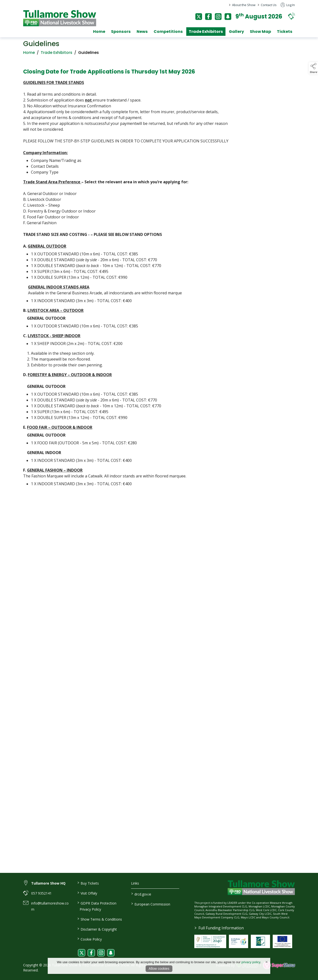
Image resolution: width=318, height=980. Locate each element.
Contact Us (269, 5)
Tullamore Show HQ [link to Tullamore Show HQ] (48, 883)
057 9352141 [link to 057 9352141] (41, 893)
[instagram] (218, 17)
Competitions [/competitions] (168, 32)
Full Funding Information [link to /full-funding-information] (219, 928)
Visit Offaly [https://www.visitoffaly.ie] (87, 893)
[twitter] (199, 17)
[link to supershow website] (279, 965)
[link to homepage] (60, 18)
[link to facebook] (91, 953)
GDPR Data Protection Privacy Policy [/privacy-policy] (97, 906)
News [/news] (142, 32)
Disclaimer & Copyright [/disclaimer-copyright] (97, 929)
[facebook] (208, 17)
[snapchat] (228, 17)
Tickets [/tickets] (285, 32)
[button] (291, 16)
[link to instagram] (101, 953)
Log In (288, 5)
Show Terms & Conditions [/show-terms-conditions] (99, 919)
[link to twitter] (82, 953)
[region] (159, 277)
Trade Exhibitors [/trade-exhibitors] (206, 32)
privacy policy (251, 962)
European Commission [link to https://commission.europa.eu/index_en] (151, 904)
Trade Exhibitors (56, 54)
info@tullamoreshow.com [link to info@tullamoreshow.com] (50, 906)
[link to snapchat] (111, 953)
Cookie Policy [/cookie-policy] (89, 939)
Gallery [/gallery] (236, 32)
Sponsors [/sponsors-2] (121, 32)
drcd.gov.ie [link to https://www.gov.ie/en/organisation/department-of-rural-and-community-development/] (141, 894)
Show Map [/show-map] (260, 32)
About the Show (244, 5)
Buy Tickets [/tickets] (88, 883)
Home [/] (99, 32)
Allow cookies (159, 969)
